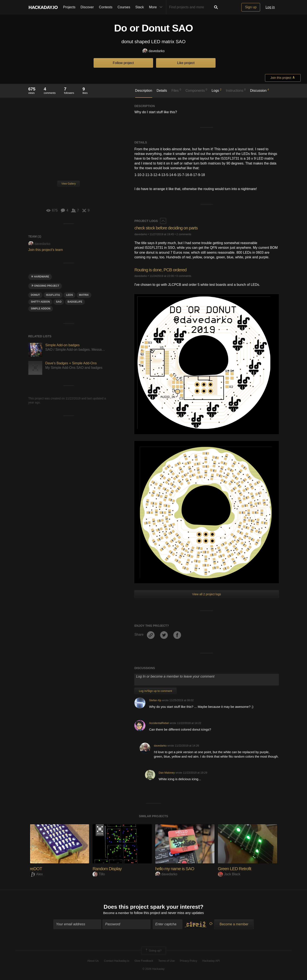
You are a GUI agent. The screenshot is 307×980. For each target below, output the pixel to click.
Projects (69, 7)
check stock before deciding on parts (169, 228)
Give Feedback (144, 961)
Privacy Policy (189, 961)
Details (162, 91)
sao (59, 302)
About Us (93, 961)
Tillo (99, 874)
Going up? (153, 951)
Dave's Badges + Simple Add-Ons (71, 363)
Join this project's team (46, 250)
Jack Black (229, 874)
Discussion (260, 90)
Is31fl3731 (53, 295)
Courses (124, 7)
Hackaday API (211, 961)
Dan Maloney (167, 773)
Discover (87, 7)
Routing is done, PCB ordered (162, 270)
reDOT (37, 869)
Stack (140, 7)
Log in (270, 7)
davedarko (153, 51)
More (157, 7)
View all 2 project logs (206, 594)
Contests (106, 7)
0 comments (184, 276)
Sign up (251, 7)
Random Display (108, 869)
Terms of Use (167, 961)
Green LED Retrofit (236, 869)
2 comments (184, 234)
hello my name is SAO (176, 869)
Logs (217, 90)
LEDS (70, 295)
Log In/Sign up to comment (155, 691)
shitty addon (40, 302)
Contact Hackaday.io (117, 961)
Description (144, 91)
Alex (36, 874)
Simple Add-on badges (63, 345)
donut (35, 295)
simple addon (41, 309)
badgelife (75, 302)
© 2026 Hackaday (153, 970)
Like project (186, 63)
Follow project (123, 63)
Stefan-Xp (155, 700)
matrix (84, 295)
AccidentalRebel (159, 723)
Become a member (116, 914)
